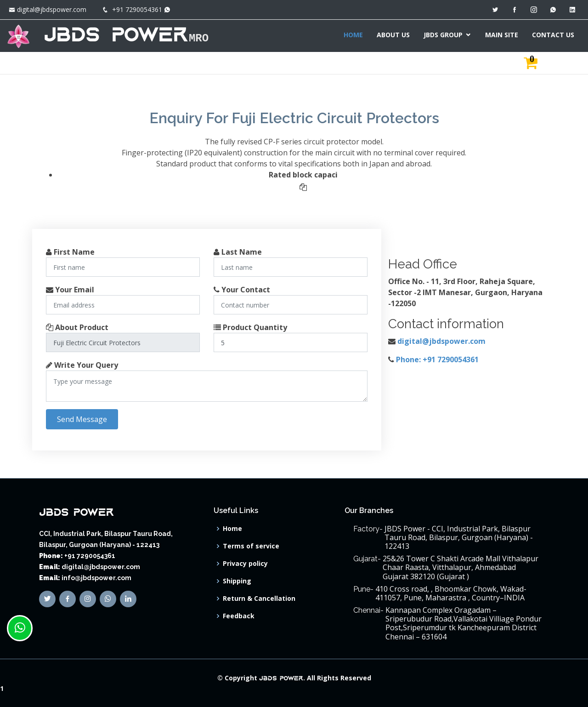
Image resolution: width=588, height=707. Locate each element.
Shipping (237, 581)
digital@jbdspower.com (52, 9)
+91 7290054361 (137, 9)
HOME (353, 35)
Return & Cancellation (259, 599)
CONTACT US (553, 35)
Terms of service (251, 546)
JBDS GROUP (443, 35)
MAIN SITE (502, 35)
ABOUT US (393, 35)
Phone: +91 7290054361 (437, 359)
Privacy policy (245, 564)
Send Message (82, 419)
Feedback (239, 616)
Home (232, 529)
